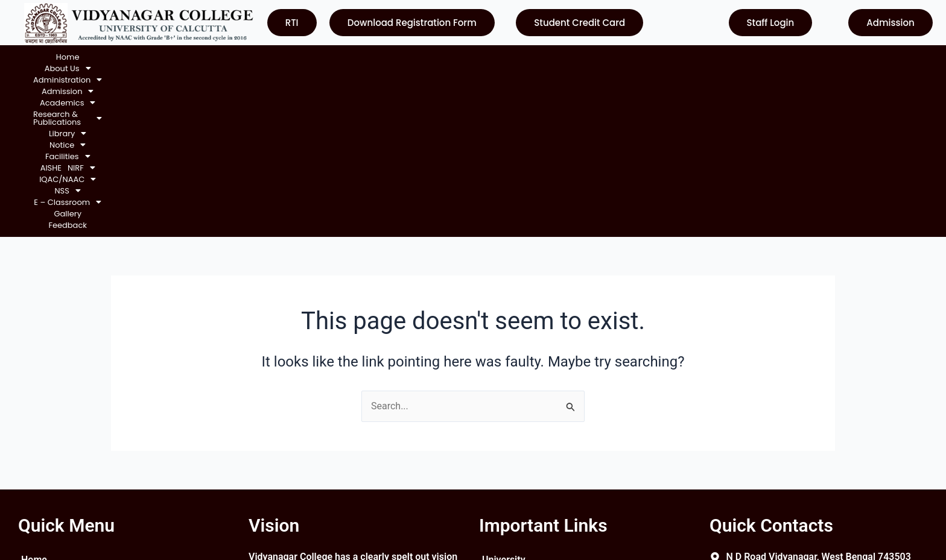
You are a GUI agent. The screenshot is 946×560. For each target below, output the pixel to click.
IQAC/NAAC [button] (649, 57)
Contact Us (45, 479)
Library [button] (441, 57)
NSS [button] (696, 57)
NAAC (495, 436)
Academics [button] (277, 57)
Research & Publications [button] (363, 57)
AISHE (570, 57)
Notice (35, 436)
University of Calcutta (529, 392)
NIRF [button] (600, 57)
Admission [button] (216, 57)
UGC (492, 414)
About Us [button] (86, 57)
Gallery (802, 57)
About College (52, 414)
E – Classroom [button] (749, 57)
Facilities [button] (531, 57)
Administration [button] (150, 57)
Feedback (842, 57)
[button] (86, 57)
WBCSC (499, 457)
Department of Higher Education (552, 479)
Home (45, 57)
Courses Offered (56, 457)
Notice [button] (484, 57)
